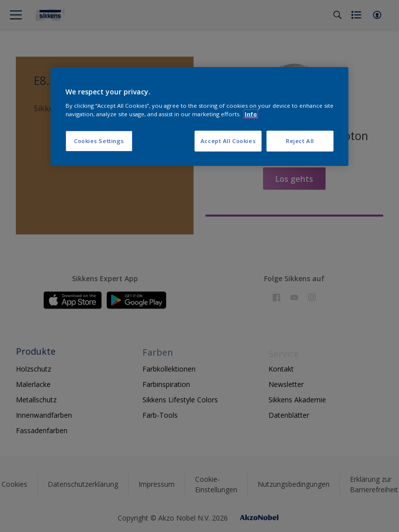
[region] (199, 117)
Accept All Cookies (228, 141)
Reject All (300, 141)
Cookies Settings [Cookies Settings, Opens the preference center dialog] (99, 141)
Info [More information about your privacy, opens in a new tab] (251, 114)
